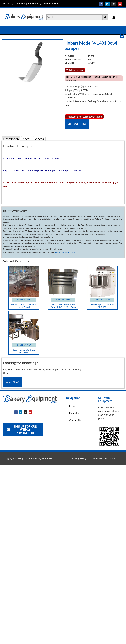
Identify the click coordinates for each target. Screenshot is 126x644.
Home (72, 406)
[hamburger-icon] (121, 30)
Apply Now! (12, 382)
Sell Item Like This (77, 124)
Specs (27, 139)
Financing (74, 413)
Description (11, 139)
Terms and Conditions (104, 458)
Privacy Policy (79, 458)
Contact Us (75, 420)
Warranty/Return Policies (65, 252)
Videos (39, 139)
